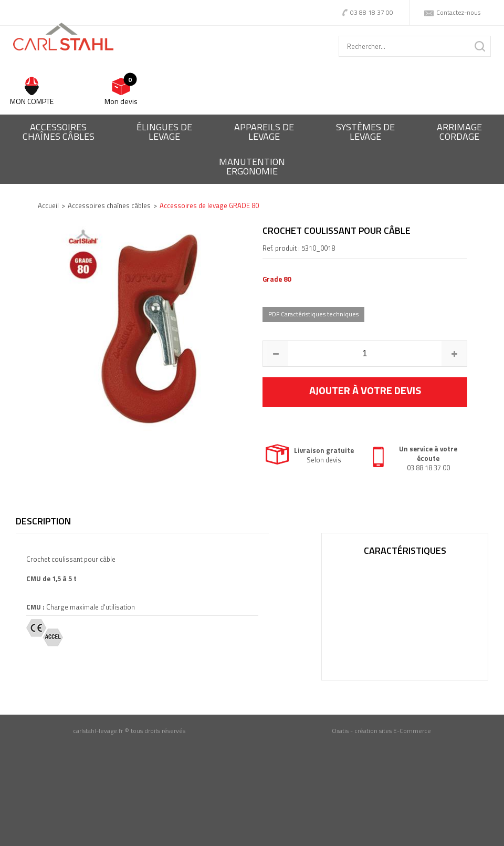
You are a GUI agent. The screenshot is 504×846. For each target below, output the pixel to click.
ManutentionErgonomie (252, 166)
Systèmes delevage (365, 132)
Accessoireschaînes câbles (59, 132)
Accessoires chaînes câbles (109, 205)
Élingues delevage (164, 132)
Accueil (48, 205)
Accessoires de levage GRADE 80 (209, 205)
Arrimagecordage (459, 132)
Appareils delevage (264, 132)
